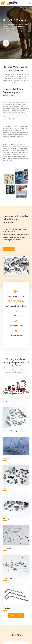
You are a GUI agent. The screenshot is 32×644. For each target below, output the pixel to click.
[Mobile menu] (30, 3)
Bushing (6, 519)
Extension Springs (10, 431)
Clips (5, 489)
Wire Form (7, 549)
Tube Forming (8, 609)
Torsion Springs (9, 579)
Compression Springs (11, 401)
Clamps (6, 459)
